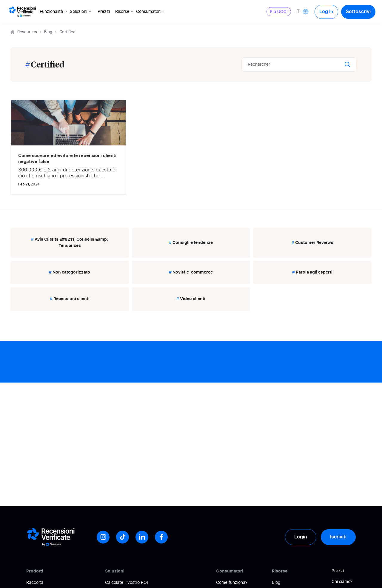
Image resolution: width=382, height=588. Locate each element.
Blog (48, 32)
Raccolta (35, 583)
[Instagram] (103, 537)
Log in (326, 12)
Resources (27, 32)
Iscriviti (338, 537)
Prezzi (104, 12)
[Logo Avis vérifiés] (22, 12)
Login (301, 537)
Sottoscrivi (358, 12)
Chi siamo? (342, 582)
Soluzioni (81, 12)
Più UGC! (279, 11)
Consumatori (151, 12)
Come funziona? (232, 583)
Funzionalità (54, 12)
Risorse (125, 12)
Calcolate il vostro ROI (127, 583)
